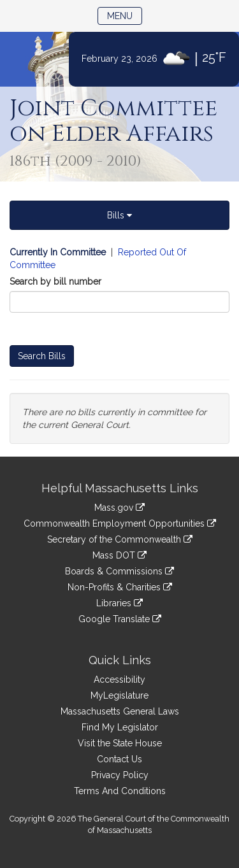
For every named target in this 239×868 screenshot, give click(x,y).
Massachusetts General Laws (120, 711)
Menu (125, 15)
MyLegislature (119, 695)
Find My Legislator (120, 727)
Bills (119, 215)
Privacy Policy (120, 775)
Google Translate (120, 619)
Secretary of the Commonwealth (120, 539)
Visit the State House (120, 743)
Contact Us (119, 759)
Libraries (119, 603)
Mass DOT (119, 555)
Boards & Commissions (119, 571)
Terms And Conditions (120, 791)
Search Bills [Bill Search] (42, 356)
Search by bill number (55, 281)
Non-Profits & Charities (120, 587)
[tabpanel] (119, 345)
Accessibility (119, 679)
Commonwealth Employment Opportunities (120, 523)
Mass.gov (119, 508)
